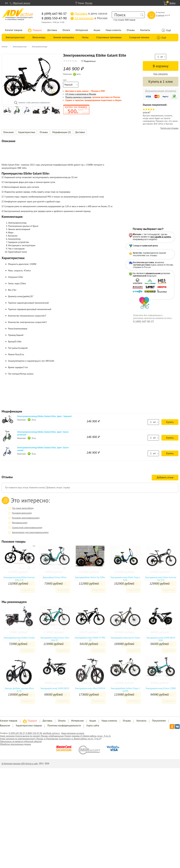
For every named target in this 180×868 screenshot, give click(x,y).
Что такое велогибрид (23, 508)
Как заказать (161, 74)
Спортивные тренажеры (109, 37)
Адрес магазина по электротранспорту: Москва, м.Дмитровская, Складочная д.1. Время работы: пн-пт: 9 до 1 (50, 739)
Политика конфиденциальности (64, 725)
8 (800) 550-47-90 (34, 733)
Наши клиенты (113, 30)
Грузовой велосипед (22, 513)
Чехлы (85, 37)
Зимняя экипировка (64, 37)
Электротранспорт (15, 37)
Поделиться (88, 61)
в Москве (89, 18)
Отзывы (131, 30)
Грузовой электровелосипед (26, 518)
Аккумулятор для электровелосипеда (30, 532)
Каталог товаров (14, 30)
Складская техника (139, 37)
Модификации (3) (61, 132)
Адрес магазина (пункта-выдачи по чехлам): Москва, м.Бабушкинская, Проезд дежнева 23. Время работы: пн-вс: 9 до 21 (55, 736)
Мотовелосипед (20, 523)
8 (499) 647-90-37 (17, 733)
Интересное (82, 30)
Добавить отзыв (165, 477)
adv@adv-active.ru (51, 733)
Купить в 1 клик (161, 81)
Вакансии (5, 725)
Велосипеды (39, 37)
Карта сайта (93, 725)
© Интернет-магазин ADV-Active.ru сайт (20, 764)
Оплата (66, 30)
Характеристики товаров (29, 725)
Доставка (52, 30)
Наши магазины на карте (73, 733)
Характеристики (27, 132)
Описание (8, 132)
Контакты (145, 30)
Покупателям (159, 721)
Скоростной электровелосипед (27, 527)
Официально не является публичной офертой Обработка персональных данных (21, 743)
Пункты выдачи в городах (78, 97)
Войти (172, 3)
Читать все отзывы (169, 128)
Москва (89, 3)
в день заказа (89, 13)
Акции (97, 30)
